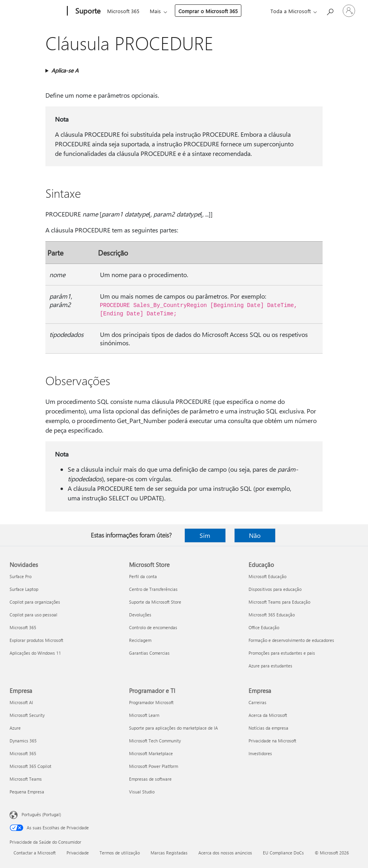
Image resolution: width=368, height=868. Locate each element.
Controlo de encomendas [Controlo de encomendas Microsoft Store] (153, 627)
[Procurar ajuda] (330, 10)
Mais (155, 11)
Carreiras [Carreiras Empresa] (257, 702)
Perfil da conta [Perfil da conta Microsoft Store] (143, 576)
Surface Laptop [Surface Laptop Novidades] (24, 589)
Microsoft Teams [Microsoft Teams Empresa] (26, 779)
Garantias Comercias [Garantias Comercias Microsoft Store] (149, 653)
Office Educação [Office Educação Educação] (264, 627)
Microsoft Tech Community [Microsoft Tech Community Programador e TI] (155, 741)
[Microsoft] (37, 11)
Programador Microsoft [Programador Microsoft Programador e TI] (151, 702)
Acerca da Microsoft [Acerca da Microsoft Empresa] (268, 715)
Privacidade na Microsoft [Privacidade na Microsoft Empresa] (272, 741)
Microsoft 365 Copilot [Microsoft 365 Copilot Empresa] (30, 766)
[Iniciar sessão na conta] (349, 11)
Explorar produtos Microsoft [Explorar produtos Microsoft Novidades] (36, 640)
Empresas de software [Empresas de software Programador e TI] (150, 779)
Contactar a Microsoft (35, 853)
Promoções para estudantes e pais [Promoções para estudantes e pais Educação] (282, 653)
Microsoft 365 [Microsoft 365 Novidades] (23, 627)
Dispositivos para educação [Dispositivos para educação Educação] (275, 589)
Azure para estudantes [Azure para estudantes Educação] (270, 666)
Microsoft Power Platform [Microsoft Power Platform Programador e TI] (154, 766)
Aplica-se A (65, 70)
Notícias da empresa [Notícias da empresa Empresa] (268, 728)
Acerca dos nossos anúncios (225, 853)
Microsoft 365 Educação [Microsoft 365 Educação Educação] (272, 615)
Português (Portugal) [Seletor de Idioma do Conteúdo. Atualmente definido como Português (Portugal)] (41, 814)
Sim (205, 535)
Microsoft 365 (123, 11)
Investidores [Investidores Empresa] (260, 753)
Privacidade (78, 853)
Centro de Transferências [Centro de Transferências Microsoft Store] (153, 589)
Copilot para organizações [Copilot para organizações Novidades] (35, 602)
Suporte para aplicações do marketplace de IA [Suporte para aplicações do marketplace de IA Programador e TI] (173, 728)
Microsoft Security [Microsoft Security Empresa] (27, 715)
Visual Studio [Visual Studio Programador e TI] (142, 792)
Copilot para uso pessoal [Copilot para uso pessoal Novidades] (33, 615)
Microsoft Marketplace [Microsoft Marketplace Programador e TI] (151, 753)
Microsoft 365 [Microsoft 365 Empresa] (23, 753)
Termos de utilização (120, 853)
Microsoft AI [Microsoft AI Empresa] (21, 702)
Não (255, 535)
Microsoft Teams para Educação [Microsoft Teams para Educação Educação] (279, 602)
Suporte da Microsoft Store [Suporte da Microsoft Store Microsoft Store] (155, 602)
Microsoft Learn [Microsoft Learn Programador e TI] (144, 715)
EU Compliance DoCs (283, 853)
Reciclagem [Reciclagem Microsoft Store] (140, 640)
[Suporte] (87, 11)
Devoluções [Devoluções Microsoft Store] (140, 615)
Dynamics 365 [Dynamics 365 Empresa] (23, 741)
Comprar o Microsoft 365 (208, 11)
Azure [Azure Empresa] (15, 728)
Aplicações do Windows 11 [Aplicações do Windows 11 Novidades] (35, 653)
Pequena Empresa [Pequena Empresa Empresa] (27, 792)
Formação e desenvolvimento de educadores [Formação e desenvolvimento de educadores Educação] (291, 640)
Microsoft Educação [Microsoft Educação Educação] (267, 576)
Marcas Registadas (169, 853)
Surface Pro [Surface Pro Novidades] (21, 576)
